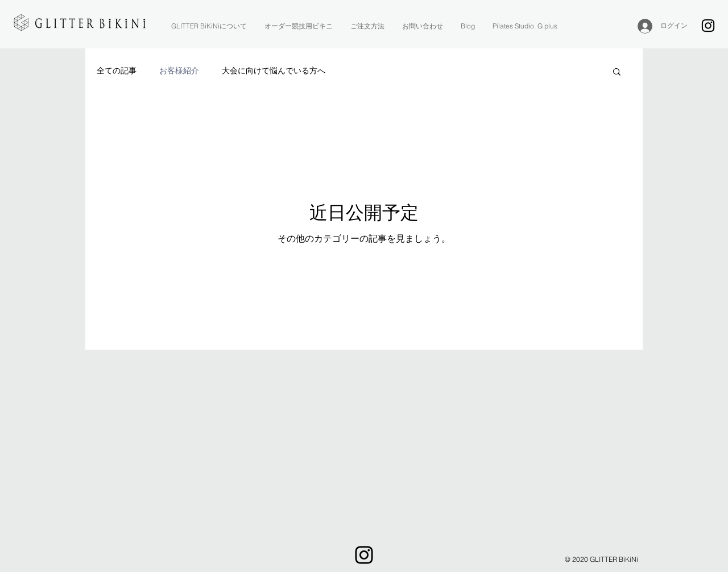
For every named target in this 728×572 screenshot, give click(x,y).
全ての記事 (117, 71)
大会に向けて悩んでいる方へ (274, 71)
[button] (617, 72)
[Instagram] (708, 26)
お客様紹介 (179, 71)
